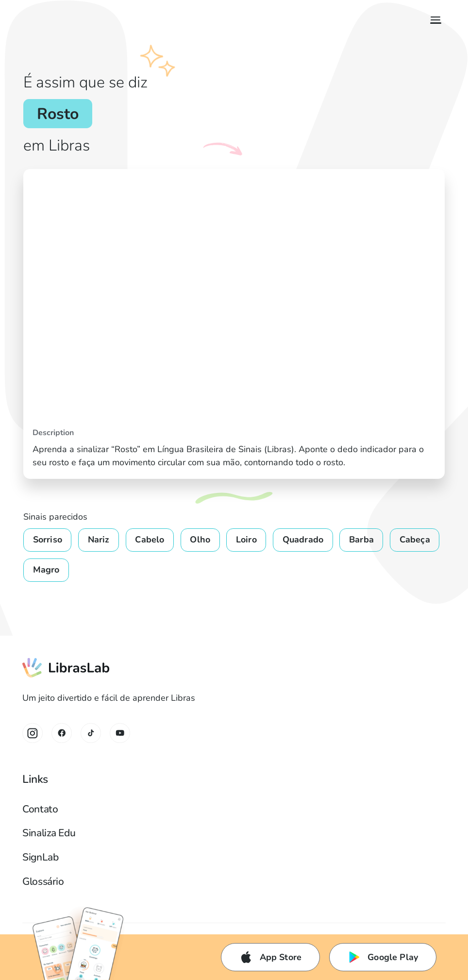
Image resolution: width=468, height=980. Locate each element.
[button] (434, 20)
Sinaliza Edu (49, 833)
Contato (40, 809)
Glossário (43, 881)
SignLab (40, 857)
